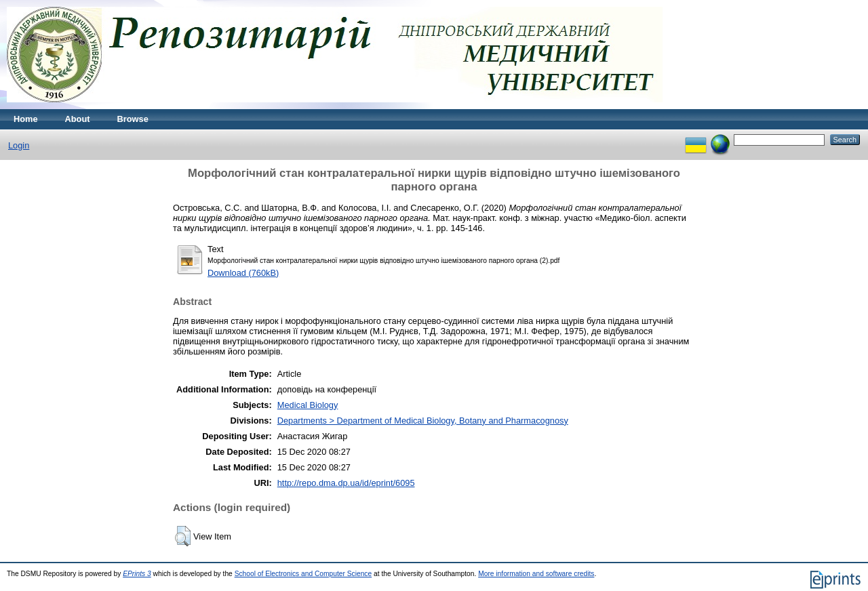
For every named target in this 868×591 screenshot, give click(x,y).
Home (26, 119)
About (78, 119)
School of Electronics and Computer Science (303, 574)
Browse (133, 119)
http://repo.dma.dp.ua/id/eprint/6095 (346, 483)
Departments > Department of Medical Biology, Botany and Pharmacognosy (423, 421)
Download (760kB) (243, 273)
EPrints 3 (137, 574)
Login (19, 145)
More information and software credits (536, 574)
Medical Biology (308, 405)
